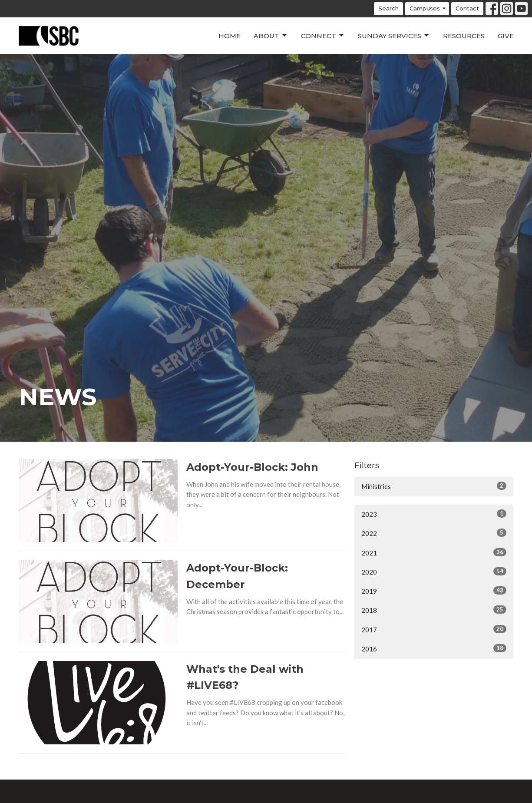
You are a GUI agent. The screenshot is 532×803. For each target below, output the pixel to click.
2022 (434, 533)
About (271, 36)
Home (230, 36)
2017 (434, 629)
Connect (323, 36)
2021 (434, 552)
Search (388, 8)
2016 (434, 648)
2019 (434, 591)
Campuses (428, 8)
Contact (467, 8)
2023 (434, 514)
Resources (464, 36)
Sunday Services (394, 36)
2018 (434, 610)
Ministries (434, 486)
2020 (434, 572)
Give (506, 36)
